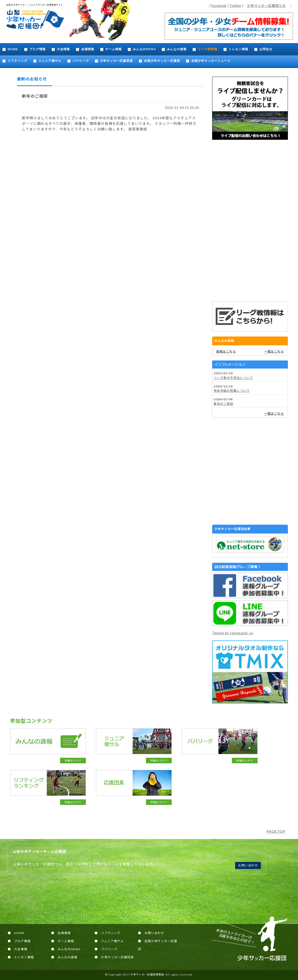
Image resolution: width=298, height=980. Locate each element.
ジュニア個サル (50, 61)
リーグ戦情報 (208, 49)
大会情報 (63, 49)
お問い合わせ (248, 865)
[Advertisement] (250, 220)
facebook (219, 6)
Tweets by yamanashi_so (233, 633)
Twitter (235, 6)
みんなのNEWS (144, 49)
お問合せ (266, 49)
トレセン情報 (238, 49)
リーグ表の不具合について (233, 378)
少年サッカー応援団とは (266, 6)
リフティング (17, 61)
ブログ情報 (38, 49)
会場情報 (88, 49)
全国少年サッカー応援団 (162, 61)
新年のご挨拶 (223, 404)
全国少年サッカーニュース (211, 61)
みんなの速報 (177, 49)
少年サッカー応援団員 (116, 61)
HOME (13, 49)
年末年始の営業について (232, 391)
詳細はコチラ (73, 761)
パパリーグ (81, 61)
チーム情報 (114, 49)
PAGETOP (276, 831)
